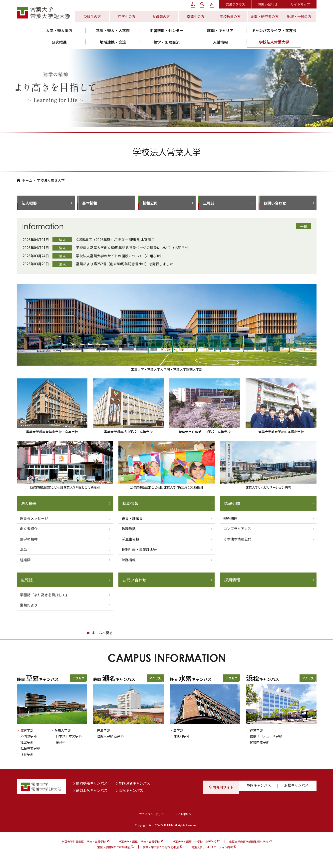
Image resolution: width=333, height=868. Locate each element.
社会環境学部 (32, 748)
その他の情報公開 (237, 539)
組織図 (25, 560)
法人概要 (29, 203)
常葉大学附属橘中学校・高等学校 (139, 842)
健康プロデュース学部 (268, 737)
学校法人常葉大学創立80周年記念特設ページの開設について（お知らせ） (134, 248)
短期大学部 (64, 731)
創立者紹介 (29, 529)
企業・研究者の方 (265, 16)
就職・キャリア (220, 30)
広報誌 (209, 203)
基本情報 (90, 203)
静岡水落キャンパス (92, 791)
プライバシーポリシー (151, 815)
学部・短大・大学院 (113, 30)
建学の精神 (29, 539)
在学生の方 (127, 16)
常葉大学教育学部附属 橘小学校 (249, 842)
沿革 (23, 550)
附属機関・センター (166, 30)
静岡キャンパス (259, 788)
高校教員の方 (230, 16)
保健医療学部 (261, 742)
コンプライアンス (237, 529)
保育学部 (28, 754)
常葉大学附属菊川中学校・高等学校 (194, 842)
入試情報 (220, 42)
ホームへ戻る (102, 633)
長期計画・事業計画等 (139, 550)
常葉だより (29, 606)
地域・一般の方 (299, 16)
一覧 (304, 226)
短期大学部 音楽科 (112, 737)
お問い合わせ (268, 4)
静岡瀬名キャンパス (134, 784)
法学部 (179, 731)
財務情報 (129, 560)
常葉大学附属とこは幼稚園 (114, 848)
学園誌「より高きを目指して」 (44, 595)
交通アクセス (235, 4)
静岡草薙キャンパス (92, 784)
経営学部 (28, 742)
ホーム (27, 180)
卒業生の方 (196, 16)
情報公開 (150, 203)
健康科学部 (183, 737)
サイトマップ (300, 4)
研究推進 (59, 42)
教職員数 (129, 529)
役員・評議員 (132, 519)
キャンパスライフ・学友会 (274, 30)
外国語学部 (30, 737)
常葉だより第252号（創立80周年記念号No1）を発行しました (125, 264)
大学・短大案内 (59, 30)
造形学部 (104, 731)
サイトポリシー (187, 815)
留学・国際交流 (166, 42)
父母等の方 (161, 16)
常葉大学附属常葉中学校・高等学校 (84, 842)
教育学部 (28, 731)
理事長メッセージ (34, 519)
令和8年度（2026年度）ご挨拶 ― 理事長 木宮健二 (115, 240)
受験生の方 (92, 16)
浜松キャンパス (131, 791)
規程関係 (230, 519)
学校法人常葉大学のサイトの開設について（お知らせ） (120, 256)
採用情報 (233, 580)
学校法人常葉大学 (274, 42)
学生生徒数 (130, 539)
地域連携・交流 (113, 42)
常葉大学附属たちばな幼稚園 (161, 848)
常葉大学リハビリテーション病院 (212, 848)
